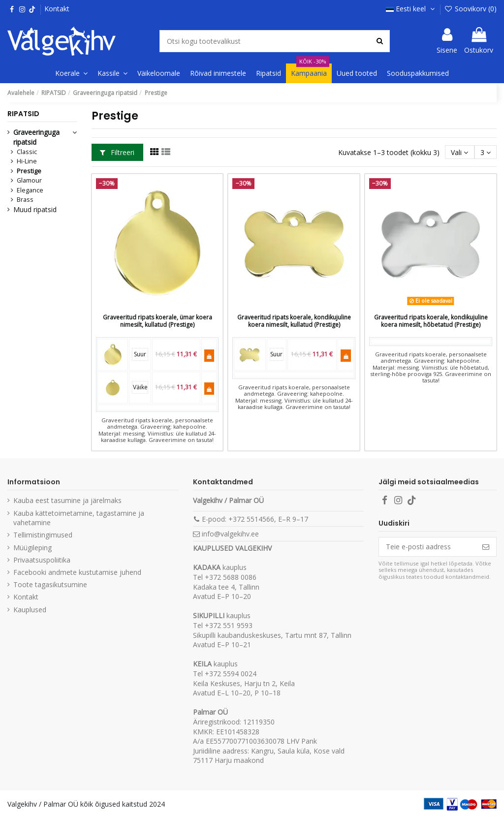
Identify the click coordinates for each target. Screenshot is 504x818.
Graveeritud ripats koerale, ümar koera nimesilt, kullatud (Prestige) (157, 321)
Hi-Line (27, 161)
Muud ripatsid (35, 209)
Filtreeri (117, 152)
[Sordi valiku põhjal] (459, 152)
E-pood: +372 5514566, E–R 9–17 (255, 519)
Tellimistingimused (43, 535)
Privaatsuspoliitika (42, 560)
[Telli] (486, 547)
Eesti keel (411, 9)
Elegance (30, 190)
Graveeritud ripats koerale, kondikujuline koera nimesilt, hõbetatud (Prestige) (431, 321)
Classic (27, 152)
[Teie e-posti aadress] (427, 547)
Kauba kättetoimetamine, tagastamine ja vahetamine (79, 518)
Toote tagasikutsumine (50, 584)
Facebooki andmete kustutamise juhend (77, 572)
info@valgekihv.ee (230, 534)
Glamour (29, 180)
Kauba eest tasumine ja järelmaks (67, 500)
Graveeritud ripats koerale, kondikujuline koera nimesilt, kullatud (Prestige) (294, 321)
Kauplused (30, 610)
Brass (25, 200)
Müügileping (32, 548)
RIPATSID (23, 114)
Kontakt (57, 9)
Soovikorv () (470, 9)
